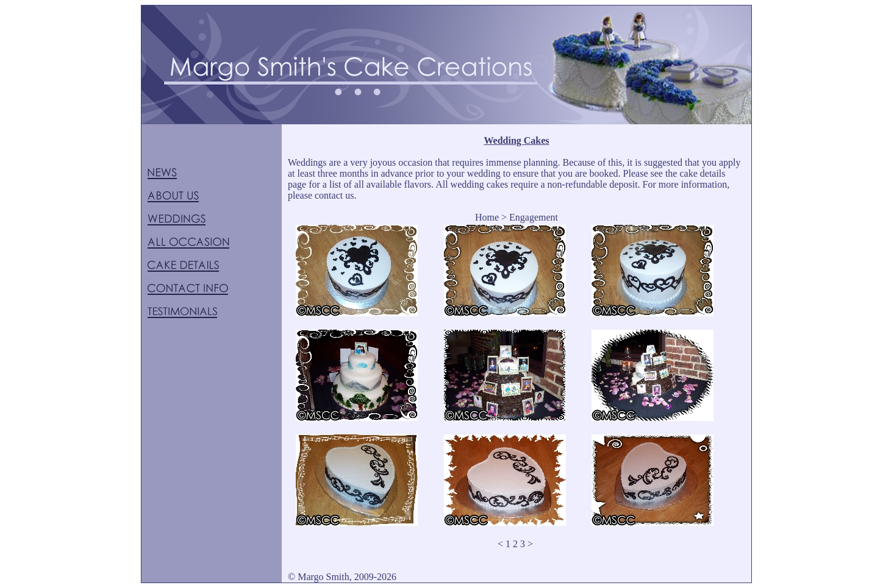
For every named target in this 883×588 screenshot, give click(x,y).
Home (487, 217)
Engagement (534, 217)
